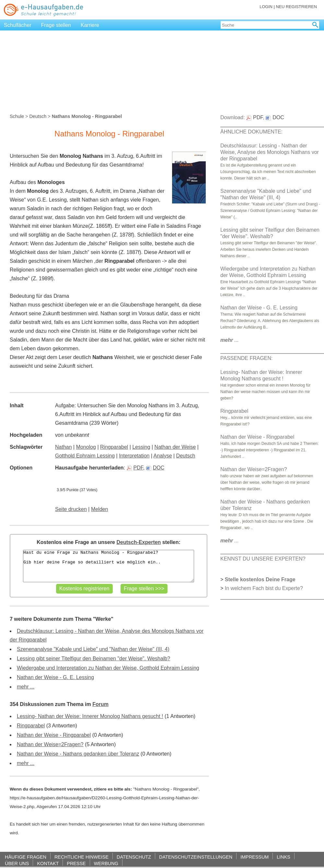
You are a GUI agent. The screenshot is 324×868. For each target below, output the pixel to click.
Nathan (64, 447)
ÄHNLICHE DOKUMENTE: (251, 132)
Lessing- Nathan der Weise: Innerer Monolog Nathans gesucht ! (90, 716)
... (230, 340)
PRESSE (76, 863)
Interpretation (134, 456)
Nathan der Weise (175, 447)
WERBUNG (106, 863)
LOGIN (266, 7)
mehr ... (26, 687)
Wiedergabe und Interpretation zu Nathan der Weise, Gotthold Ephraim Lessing (108, 668)
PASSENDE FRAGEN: (247, 358)
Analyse (163, 456)
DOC (155, 468)
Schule (17, 116)
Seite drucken (71, 509)
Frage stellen (56, 25)
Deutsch (38, 116)
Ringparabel (114, 447)
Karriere (90, 25)
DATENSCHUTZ (134, 857)
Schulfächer (18, 25)
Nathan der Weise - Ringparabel (54, 735)
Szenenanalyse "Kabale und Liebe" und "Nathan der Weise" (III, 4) (93, 649)
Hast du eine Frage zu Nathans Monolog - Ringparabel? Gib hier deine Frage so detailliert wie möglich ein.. (108, 566)
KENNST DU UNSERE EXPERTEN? (263, 559)
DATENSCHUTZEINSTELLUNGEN (196, 857)
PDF (135, 468)
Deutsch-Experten (139, 542)
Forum (100, 704)
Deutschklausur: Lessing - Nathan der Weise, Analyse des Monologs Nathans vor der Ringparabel (270, 152)
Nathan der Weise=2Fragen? (50, 744)
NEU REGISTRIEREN (296, 7)
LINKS (283, 857)
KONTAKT (48, 863)
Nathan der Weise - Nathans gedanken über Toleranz (78, 754)
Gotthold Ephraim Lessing (85, 456)
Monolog (86, 447)
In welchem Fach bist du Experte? (264, 588)
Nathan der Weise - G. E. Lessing (55, 677)
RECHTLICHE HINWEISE (81, 857)
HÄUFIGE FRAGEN (26, 857)
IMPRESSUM (255, 857)
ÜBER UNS (17, 863)
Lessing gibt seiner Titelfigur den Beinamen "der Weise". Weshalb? (93, 659)
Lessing (141, 447)
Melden (99, 509)
